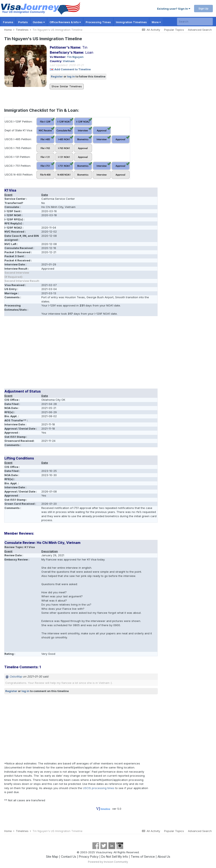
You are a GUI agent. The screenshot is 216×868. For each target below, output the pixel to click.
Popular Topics (174, 30)
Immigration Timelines (131, 22)
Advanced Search (200, 30)
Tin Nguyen (75, 57)
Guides (39, 22)
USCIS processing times (99, 788)
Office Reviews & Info (65, 22)
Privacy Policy (89, 857)
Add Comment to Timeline (73, 69)
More (156, 22)
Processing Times (98, 22)
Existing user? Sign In (174, 9)
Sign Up (203, 8)
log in (71, 76)
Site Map (52, 857)
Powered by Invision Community (108, 862)
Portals (23, 22)
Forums (8, 22)
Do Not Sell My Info (115, 857)
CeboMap (16, 676)
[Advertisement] (54, 354)
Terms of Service (143, 857)
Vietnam (69, 61)
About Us (164, 857)
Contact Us (69, 857)
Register (57, 76)
